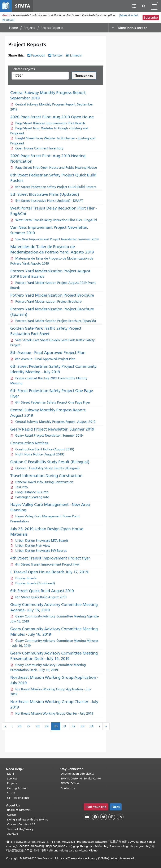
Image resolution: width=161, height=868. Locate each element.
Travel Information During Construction (46, 476)
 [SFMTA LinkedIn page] (120, 817)
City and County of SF (21, 824)
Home (13, 28)
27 (29, 726)
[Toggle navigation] (154, 6)
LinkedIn (76, 55)
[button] (134, 6)
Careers (12, 815)
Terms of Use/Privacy (20, 829)
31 (65, 726)
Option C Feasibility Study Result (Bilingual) (50, 462)
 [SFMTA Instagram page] (112, 817)
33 (83, 726)
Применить (84, 75)
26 (20, 726)
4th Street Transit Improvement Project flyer (50, 558)
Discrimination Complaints (77, 774)
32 (74, 726)
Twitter (58, 55)
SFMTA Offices (70, 783)
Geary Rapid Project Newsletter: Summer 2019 (52, 429)
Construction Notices (29, 443)
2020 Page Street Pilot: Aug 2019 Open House (52, 117)
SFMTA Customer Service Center (81, 779)
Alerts (6, 15)
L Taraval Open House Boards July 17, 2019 (49, 572)
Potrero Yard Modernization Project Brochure (52, 295)
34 (92, 726)
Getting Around (17, 788)
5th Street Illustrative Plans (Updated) (45, 194)
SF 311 (11, 793)
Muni (10, 774)
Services (12, 779)
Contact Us (68, 788)
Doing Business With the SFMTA (27, 820)
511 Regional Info (18, 798)
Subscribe (151, 18)
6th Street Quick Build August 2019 (42, 591)
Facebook (38, 55)
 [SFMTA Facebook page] (95, 817)
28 (38, 726)
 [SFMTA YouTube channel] (87, 817)
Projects (29, 28)
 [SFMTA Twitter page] (104, 817)
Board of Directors (19, 810)
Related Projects (23, 69)
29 (47, 726)
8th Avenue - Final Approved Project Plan (48, 353)
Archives (12, 834)
